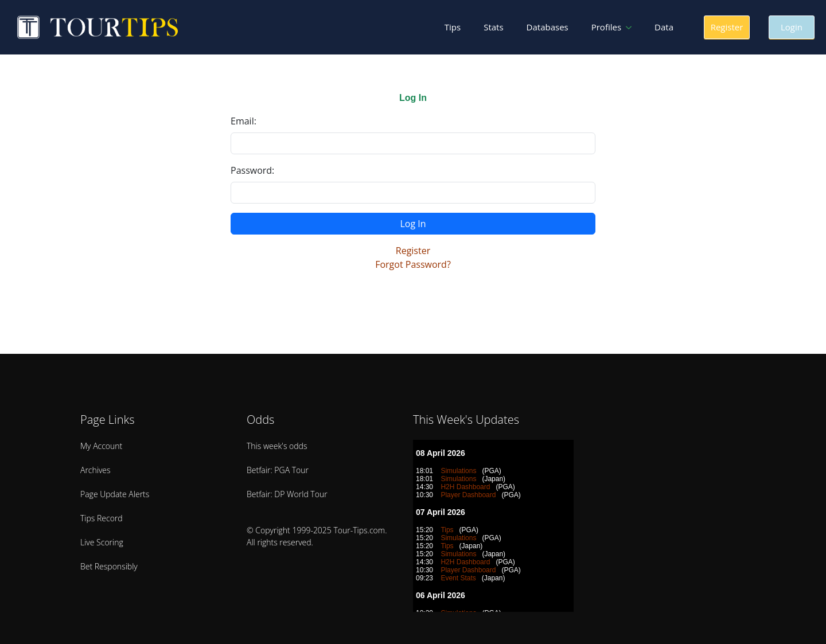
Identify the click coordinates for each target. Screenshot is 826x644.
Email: (243, 121)
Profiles (606, 27)
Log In (413, 224)
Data (664, 27)
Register (413, 251)
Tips (453, 27)
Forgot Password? (413, 264)
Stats (493, 27)
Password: (252, 170)
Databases (548, 27)
